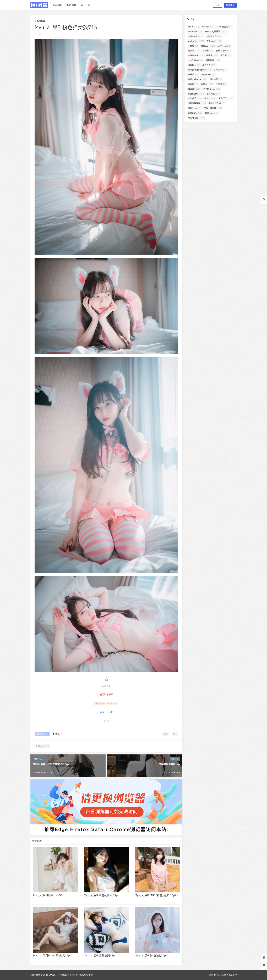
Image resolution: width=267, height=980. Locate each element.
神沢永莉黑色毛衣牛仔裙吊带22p (51, 764)
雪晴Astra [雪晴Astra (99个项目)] (195, 108)
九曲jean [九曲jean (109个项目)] (208, 46)
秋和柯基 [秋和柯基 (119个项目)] (213, 94)
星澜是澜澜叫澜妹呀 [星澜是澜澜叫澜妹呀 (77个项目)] (199, 70)
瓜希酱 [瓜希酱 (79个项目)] (193, 84)
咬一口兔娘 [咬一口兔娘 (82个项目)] (223, 50)
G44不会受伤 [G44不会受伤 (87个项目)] (224, 27)
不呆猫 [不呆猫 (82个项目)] (193, 46)
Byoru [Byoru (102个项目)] (193, 27)
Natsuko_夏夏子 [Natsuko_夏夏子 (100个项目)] (215, 31)
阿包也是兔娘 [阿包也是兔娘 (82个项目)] (217, 103)
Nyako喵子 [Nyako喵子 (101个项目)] (196, 36)
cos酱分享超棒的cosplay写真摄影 (76, 975)
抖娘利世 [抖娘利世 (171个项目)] (213, 60)
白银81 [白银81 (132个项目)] (194, 89)
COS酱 (52, 975)
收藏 (56, 734)
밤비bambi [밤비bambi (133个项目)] (214, 41)
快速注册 (230, 5)
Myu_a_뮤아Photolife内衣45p (51, 955)
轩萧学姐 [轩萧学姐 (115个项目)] (226, 98)
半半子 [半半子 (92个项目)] (208, 50)
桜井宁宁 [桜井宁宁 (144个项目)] (220, 70)
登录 (217, 5)
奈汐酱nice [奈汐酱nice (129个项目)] (196, 55)
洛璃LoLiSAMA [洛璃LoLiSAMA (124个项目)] (197, 79)
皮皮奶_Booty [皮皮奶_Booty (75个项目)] (211, 89)
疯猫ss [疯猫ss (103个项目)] (207, 84)
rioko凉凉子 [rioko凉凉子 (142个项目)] (214, 36)
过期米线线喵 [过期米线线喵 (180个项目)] (197, 103)
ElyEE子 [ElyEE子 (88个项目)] (207, 27)
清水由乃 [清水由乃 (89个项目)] (216, 79)
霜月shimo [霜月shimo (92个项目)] (195, 113)
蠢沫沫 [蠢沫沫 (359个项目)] (210, 98)
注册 (111, 712)
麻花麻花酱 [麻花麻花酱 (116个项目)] (196, 118)
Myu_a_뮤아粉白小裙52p (49, 895)
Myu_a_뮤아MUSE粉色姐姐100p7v (156, 895)
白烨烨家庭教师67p (169, 764)
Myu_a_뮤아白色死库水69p (101, 895)
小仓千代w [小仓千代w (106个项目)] (196, 60)
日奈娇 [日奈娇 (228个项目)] (194, 65)
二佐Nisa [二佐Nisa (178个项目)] (224, 46)
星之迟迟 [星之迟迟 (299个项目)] (209, 65)
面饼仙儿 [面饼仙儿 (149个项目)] (212, 113)
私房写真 (40, 21)
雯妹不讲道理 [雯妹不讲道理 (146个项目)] (213, 108)
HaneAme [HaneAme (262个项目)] (195, 31)
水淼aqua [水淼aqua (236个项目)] (208, 74)
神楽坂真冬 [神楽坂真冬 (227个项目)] (196, 94)
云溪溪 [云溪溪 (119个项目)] (194, 50)
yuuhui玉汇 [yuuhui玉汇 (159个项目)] (196, 41)
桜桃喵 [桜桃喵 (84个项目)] (193, 74)
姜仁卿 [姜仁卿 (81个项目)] (226, 55)
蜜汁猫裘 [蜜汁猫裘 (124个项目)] (195, 98)
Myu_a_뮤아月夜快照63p (99, 955)
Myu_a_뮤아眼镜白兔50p (150, 955)
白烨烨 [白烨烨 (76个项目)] (221, 84)
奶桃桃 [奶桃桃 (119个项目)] (212, 55)
